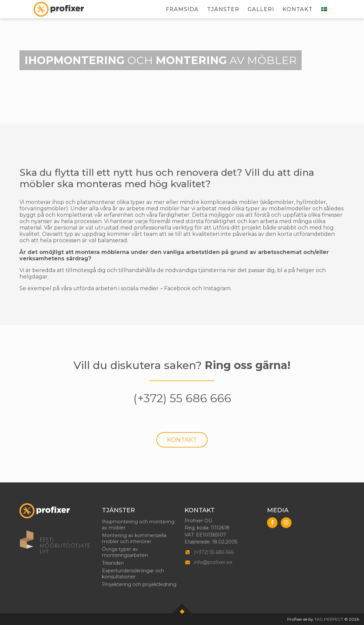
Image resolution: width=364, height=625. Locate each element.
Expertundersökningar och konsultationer (133, 574)
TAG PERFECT (329, 619)
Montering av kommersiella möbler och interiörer (134, 538)
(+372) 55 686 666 (214, 552)
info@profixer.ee (213, 562)
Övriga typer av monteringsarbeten (125, 552)
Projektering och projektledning (139, 584)
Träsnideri (113, 563)
